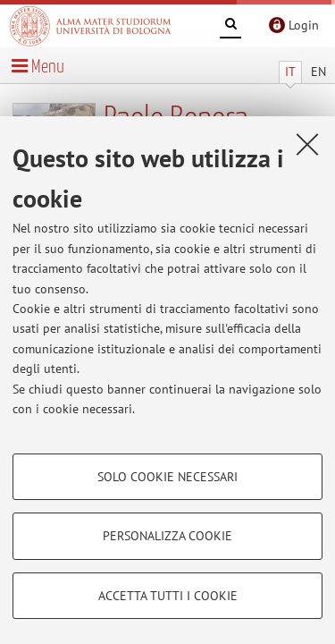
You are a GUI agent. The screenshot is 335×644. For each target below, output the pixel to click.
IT (290, 72)
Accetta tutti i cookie (168, 596)
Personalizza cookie (167, 536)
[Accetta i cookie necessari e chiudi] (307, 144)
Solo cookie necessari (167, 477)
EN (318, 72)
